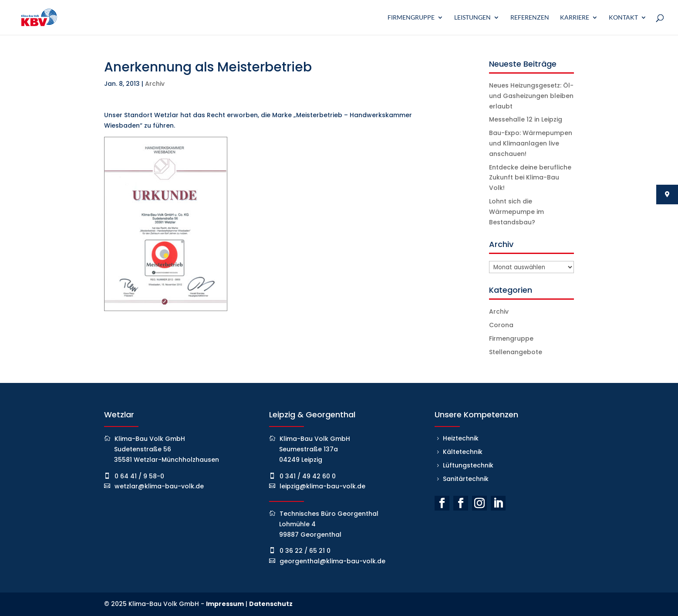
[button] (19, 597)
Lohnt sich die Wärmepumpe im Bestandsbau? (516, 212)
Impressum (225, 604)
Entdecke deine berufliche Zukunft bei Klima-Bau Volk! (530, 178)
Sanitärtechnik (466, 479)
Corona (501, 325)
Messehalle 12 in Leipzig (526, 119)
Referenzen (530, 18)
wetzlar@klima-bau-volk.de (159, 486)
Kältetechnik (463, 452)
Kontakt (623, 18)
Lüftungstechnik (468, 465)
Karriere (575, 18)
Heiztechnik (461, 438)
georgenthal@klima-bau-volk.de (332, 561)
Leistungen (472, 18)
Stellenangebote (516, 352)
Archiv (155, 84)
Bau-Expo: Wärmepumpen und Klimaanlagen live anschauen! (531, 143)
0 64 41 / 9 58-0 (139, 476)
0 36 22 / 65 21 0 (305, 551)
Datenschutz (271, 604)
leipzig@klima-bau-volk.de (322, 486)
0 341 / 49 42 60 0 (308, 476)
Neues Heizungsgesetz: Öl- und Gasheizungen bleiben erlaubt (531, 96)
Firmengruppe (411, 18)
